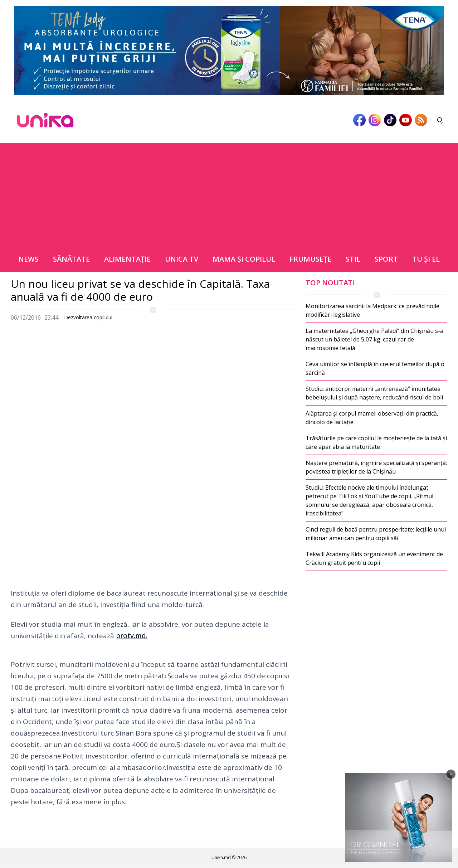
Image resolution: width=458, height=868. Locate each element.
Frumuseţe (310, 259)
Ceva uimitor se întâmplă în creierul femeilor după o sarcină (375, 368)
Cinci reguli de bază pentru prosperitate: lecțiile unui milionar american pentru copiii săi (376, 534)
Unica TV (182, 259)
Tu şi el (426, 259)
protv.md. (132, 636)
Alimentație (127, 259)
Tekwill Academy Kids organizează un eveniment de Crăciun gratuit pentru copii (374, 558)
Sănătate (71, 259)
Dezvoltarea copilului (88, 317)
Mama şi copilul (244, 259)
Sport (386, 259)
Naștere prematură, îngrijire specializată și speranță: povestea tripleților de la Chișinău (376, 467)
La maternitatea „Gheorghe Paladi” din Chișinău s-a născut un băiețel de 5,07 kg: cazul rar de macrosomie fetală (374, 339)
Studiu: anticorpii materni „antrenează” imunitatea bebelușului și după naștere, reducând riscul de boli (374, 393)
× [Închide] (451, 774)
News (28, 259)
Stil (353, 259)
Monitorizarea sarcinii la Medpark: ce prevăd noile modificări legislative (372, 310)
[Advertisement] (229, 193)
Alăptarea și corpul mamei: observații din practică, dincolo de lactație (372, 418)
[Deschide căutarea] (440, 120)
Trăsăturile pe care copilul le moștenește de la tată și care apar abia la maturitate (376, 442)
